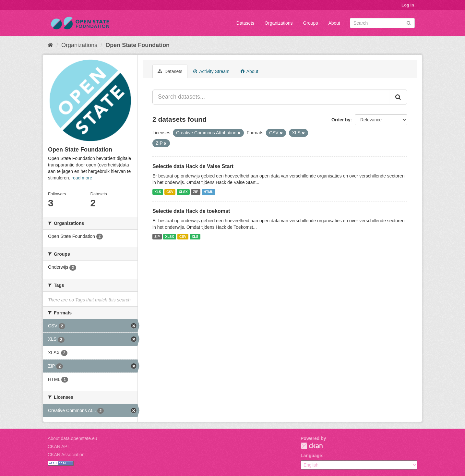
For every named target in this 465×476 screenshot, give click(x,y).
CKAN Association (66, 455)
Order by (341, 120)
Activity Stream (211, 71)
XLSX (183, 192)
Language (311, 456)
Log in (408, 5)
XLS (158, 192)
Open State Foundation (137, 45)
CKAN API (58, 446)
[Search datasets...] (271, 97)
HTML (208, 192)
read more (82, 178)
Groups (310, 23)
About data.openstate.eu (72, 438)
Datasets (245, 23)
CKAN (312, 446)
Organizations (279, 23)
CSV (170, 192)
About (334, 23)
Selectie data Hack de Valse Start (193, 166)
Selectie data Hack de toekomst (191, 211)
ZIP (196, 192)
